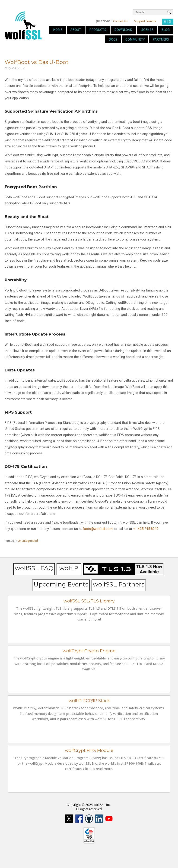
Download (123, 30)
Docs (113, 39)
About (76, 30)
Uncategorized (28, 541)
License (147, 30)
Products (98, 30)
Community (135, 39)
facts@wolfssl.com (97, 529)
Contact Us (120, 21)
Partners (161, 39)
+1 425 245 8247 (145, 529)
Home (58, 30)
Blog (165, 30)
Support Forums (145, 21)
